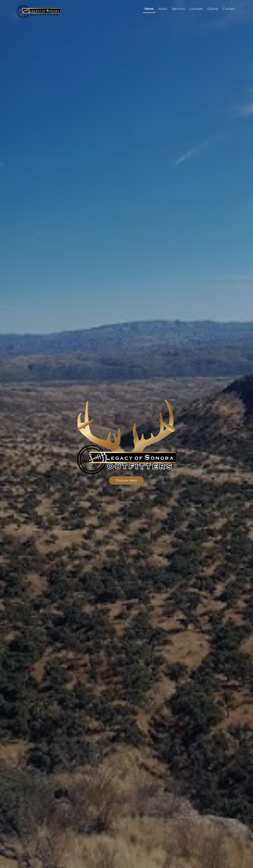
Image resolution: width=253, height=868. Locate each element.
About (163, 9)
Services (178, 9)
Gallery (213, 9)
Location (196, 9)
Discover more (126, 480)
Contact (229, 9)
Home (149, 9)
